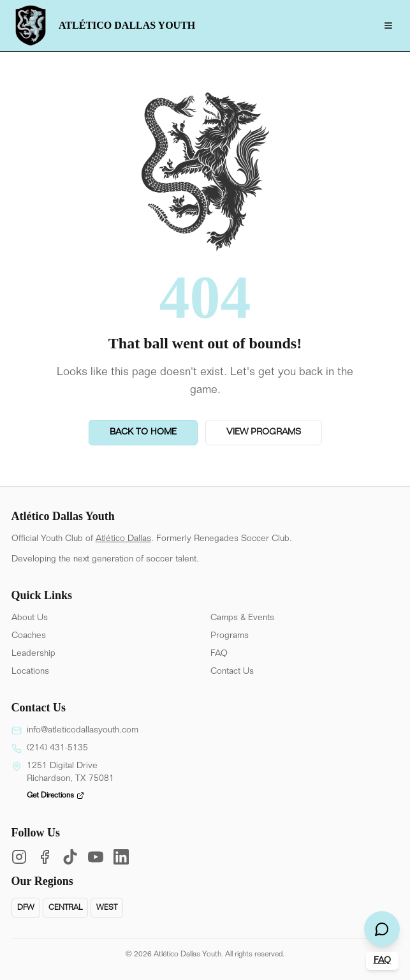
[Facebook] (45, 857)
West (107, 908)
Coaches (29, 636)
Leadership (33, 654)
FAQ (219, 654)
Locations (30, 672)
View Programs (264, 433)
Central (65, 908)
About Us (30, 618)
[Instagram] (19, 857)
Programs (230, 636)
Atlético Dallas (123, 539)
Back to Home (143, 433)
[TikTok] (70, 857)
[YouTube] (96, 857)
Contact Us (232, 672)
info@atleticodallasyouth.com (83, 731)
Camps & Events (242, 618)
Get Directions (55, 796)
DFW (26, 908)
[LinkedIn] (121, 857)
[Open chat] (382, 929)
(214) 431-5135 (57, 748)
